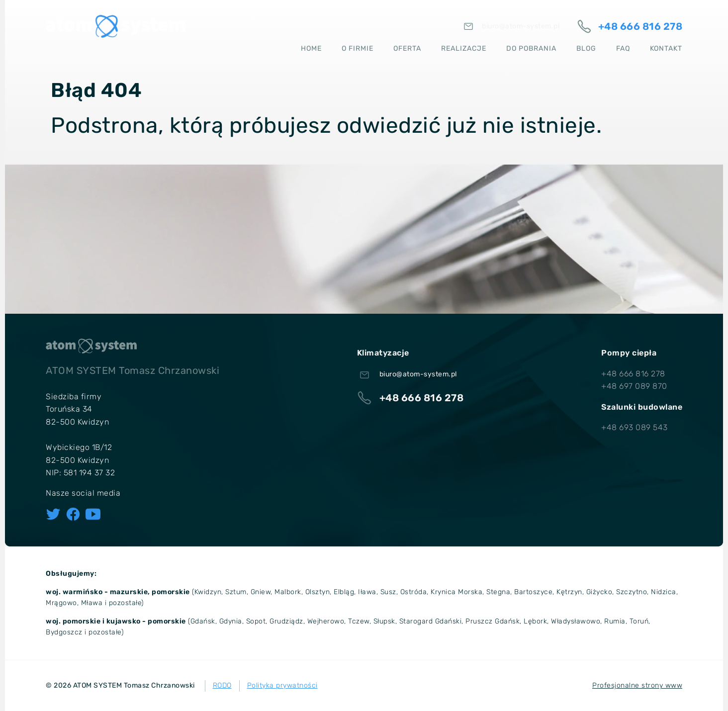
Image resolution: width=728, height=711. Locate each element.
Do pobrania (531, 47)
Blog (586, 47)
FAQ (623, 47)
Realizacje (464, 47)
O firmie (358, 47)
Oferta (407, 47)
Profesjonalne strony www (637, 685)
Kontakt (666, 47)
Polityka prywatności (282, 685)
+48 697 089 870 (634, 386)
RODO (222, 685)
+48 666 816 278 (633, 374)
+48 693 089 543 (635, 427)
